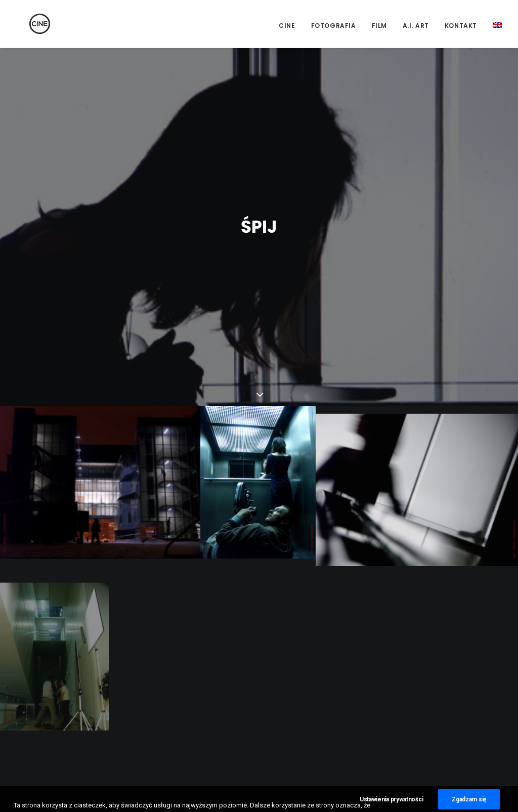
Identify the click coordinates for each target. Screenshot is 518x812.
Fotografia (334, 26)
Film (379, 26)
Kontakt (461, 26)
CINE (287, 26)
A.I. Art (416, 26)
